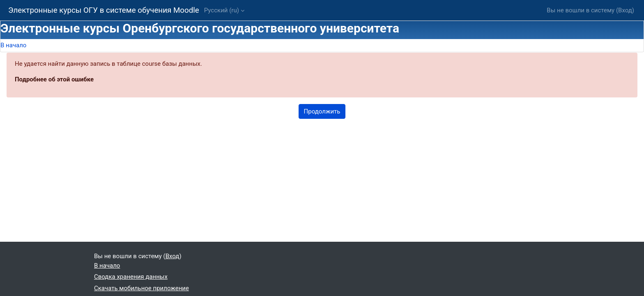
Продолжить (322, 111)
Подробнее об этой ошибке (54, 79)
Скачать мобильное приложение (141, 288)
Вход (625, 10)
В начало (13, 45)
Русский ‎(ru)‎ (222, 10)
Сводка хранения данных (131, 277)
